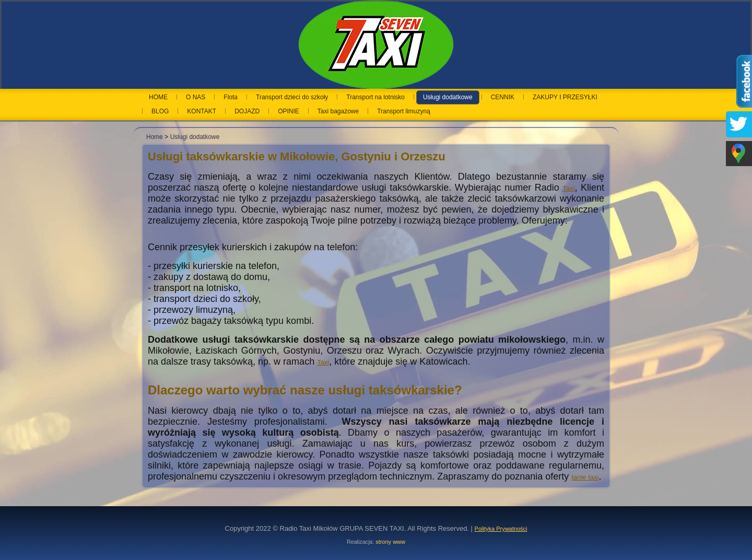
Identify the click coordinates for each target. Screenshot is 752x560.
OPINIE (289, 111)
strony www (390, 542)
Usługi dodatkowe (448, 97)
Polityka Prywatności (501, 529)
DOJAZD (247, 111)
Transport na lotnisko (375, 97)
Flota (231, 97)
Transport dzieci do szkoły (292, 97)
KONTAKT (202, 111)
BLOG (160, 111)
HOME (158, 97)
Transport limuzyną (404, 111)
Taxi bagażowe (338, 111)
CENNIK (503, 97)
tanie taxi (585, 477)
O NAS (196, 97)
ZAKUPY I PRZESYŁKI (565, 97)
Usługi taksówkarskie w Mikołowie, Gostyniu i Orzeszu (297, 156)
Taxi (568, 188)
